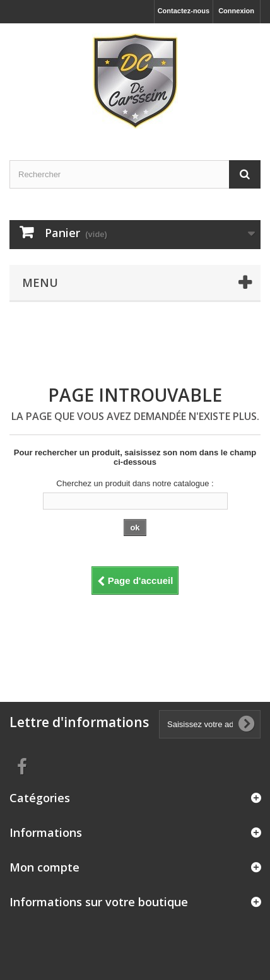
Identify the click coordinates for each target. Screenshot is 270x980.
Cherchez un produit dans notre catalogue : (135, 483)
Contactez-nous (184, 11)
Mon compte (44, 867)
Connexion (236, 11)
